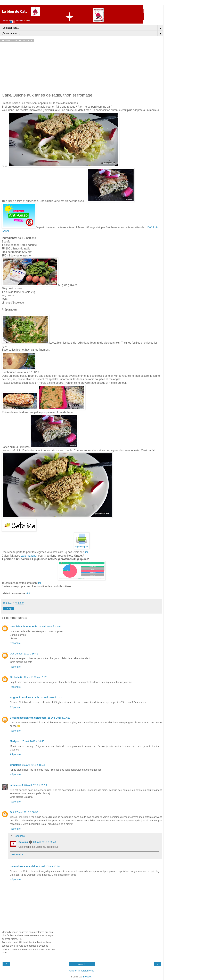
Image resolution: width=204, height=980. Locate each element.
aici (28, 593)
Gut (12, 654)
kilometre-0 (16, 785)
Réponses (19, 836)
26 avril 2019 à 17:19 (59, 718)
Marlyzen (15, 741)
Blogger (87, 977)
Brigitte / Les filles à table (25, 697)
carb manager (29, 556)
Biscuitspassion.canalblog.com (28, 718)
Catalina (23, 842)
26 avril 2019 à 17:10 (52, 697)
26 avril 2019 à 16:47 (35, 677)
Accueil (82, 964)
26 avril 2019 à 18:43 (34, 765)
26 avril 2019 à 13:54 (50, 627)
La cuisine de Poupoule (24, 627)
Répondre (15, 643)
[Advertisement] (82, 67)
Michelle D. (16, 677)
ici (87, 552)
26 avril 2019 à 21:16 (35, 785)
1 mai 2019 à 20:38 (49, 866)
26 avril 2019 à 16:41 (27, 654)
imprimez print (82, 547)
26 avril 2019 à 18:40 (33, 741)
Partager (9, 609)
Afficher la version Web (82, 971)
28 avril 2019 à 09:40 (44, 842)
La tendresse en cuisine (24, 866)
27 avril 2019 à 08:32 (27, 812)
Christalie (15, 765)
